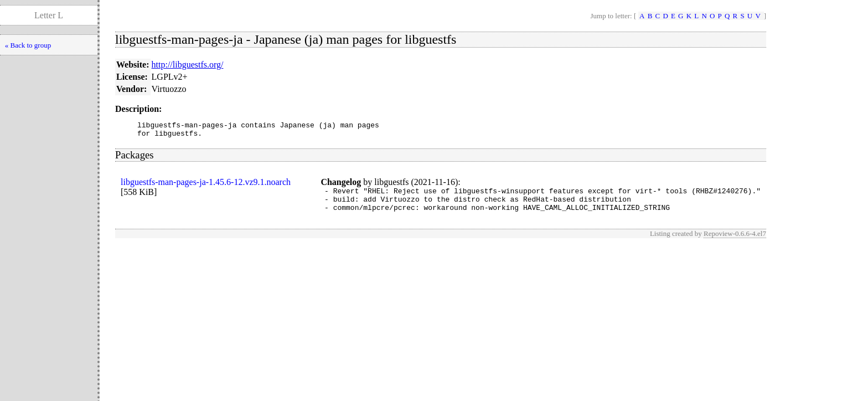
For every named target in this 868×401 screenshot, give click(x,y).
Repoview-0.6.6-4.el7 (735, 242)
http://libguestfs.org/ (188, 65)
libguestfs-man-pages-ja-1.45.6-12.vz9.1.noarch (206, 185)
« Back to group (28, 45)
